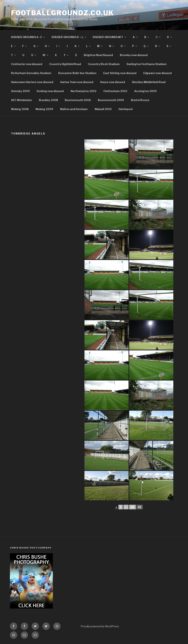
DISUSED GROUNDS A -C (28, 37)
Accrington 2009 (145, 91)
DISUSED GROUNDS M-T (110, 37)
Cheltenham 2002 (115, 91)
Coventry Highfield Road (65, 64)
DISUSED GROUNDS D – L (69, 37)
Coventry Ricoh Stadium (104, 64)
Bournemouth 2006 (78, 100)
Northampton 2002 (84, 91)
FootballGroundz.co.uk (62, 13)
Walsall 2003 (103, 109)
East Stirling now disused (120, 73)
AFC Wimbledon (21, 100)
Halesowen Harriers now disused (32, 82)
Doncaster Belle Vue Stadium (77, 73)
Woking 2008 (20, 109)
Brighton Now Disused (98, 55)
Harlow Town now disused (77, 82)
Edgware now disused (158, 73)
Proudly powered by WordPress (100, 626)
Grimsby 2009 (20, 91)
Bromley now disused (134, 55)
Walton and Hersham (74, 109)
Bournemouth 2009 (111, 100)
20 (132, 507)
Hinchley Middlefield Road (149, 82)
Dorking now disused (50, 91)
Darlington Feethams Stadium (147, 64)
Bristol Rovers (140, 100)
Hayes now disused (113, 82)
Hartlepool (126, 109)
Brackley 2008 (48, 100)
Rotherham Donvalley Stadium (31, 73)
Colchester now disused (27, 64)
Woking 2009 (44, 109)
